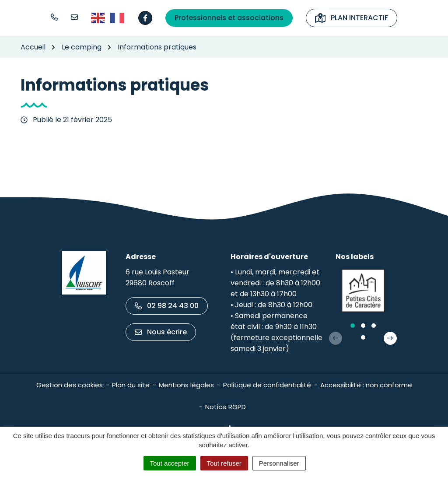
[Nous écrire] (74, 17)
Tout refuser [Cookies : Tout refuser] (224, 463)
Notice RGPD (226, 407)
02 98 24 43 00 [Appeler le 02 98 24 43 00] (167, 306)
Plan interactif (352, 18)
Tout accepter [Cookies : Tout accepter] (170, 463)
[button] (54, 17)
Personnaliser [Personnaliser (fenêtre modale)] (279, 463)
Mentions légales (186, 385)
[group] (363, 291)
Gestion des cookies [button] (70, 385)
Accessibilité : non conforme (366, 385)
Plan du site (131, 385)
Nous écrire (161, 332)
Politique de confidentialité (267, 385)
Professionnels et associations (229, 18)
